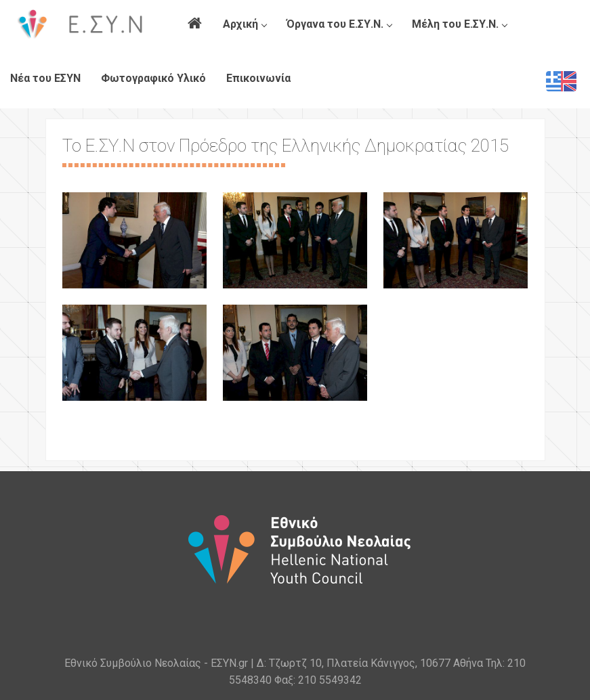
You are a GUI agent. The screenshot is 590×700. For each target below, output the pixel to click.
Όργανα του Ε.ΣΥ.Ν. (339, 24)
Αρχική (245, 24)
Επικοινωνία (258, 78)
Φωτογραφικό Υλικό (153, 78)
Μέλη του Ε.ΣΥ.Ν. (459, 24)
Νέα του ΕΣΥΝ (45, 78)
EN (561, 81)
